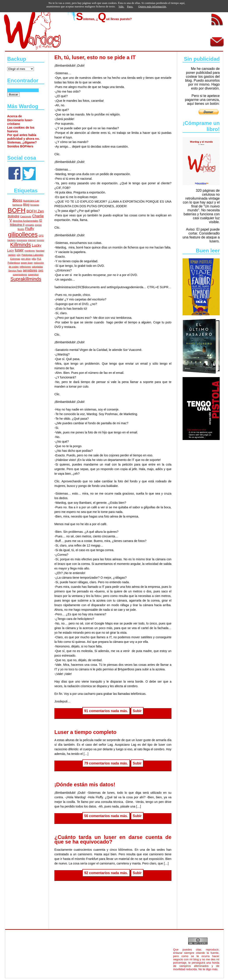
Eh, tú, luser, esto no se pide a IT (95, 57)
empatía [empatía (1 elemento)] (30, 225)
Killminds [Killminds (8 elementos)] (21, 245)
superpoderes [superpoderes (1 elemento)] (20, 274)
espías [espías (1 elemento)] (38, 225)
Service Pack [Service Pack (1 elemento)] (15, 271)
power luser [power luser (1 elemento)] (27, 263)
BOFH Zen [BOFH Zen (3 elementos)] (35, 211)
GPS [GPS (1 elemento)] (41, 236)
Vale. (121, 6)
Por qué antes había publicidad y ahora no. (23, 137)
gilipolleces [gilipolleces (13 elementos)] (23, 234)
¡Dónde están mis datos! (85, 784)
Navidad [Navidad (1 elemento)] (40, 251)
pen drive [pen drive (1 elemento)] (26, 259)
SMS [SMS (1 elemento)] (41, 271)
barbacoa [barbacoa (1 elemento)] (17, 205)
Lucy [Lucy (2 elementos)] (10, 250)
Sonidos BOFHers (20, 146)
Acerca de (15, 116)
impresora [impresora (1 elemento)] (22, 240)
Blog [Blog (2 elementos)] (26, 205)
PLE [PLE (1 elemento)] (39, 259)
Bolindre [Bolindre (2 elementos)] (14, 216)
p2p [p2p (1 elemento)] (19, 255)
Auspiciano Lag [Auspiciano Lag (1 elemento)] (31, 201)
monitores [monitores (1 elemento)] (30, 251)
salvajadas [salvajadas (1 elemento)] (37, 267)
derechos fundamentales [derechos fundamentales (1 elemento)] (26, 221)
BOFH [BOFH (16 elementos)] (16, 210)
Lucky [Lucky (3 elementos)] (37, 245)
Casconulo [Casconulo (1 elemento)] (26, 216)
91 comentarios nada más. (106, 711)
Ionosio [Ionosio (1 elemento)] (40, 240)
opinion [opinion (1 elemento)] (12, 255)
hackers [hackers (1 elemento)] (11, 240)
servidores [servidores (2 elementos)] (30, 270)
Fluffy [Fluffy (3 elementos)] (29, 229)
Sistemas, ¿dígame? (22, 142)
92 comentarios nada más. (106, 873)
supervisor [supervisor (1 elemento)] (33, 274)
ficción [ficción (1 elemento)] (21, 229)
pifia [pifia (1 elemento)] (34, 259)
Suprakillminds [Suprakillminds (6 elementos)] (26, 279)
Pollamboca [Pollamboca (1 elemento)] (14, 263)
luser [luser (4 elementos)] (19, 250)
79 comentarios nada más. (106, 763)
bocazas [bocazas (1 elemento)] (35, 205)
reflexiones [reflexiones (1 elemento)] (25, 267)
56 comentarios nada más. (106, 816)
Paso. (130, 6)
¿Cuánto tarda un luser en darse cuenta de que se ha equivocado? (113, 839)
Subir (137, 711)
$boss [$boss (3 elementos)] (17, 200)
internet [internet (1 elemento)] (32, 240)
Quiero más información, (152, 6)
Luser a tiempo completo (85, 732)
